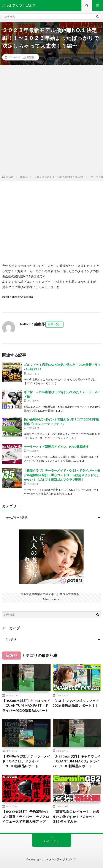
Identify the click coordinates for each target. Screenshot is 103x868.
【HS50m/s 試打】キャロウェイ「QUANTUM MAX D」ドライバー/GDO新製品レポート (77, 761)
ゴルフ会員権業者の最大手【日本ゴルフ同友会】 (51, 594)
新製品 (30, 57)
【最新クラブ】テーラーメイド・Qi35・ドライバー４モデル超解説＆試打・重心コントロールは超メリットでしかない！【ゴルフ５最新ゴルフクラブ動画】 (62, 475)
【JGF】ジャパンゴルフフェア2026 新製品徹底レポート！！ (76, 703)
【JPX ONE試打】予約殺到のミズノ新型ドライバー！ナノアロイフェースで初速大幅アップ (26, 817)
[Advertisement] (51, 121)
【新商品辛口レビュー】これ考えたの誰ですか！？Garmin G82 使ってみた (76, 817)
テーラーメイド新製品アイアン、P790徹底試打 (56, 447)
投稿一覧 (53, 324)
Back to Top (51, 841)
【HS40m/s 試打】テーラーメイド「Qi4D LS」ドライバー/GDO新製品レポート (26, 761)
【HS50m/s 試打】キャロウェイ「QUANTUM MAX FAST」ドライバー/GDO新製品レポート (26, 706)
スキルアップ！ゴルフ (63, 859)
